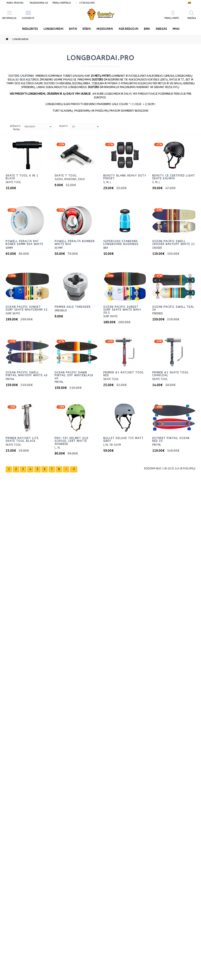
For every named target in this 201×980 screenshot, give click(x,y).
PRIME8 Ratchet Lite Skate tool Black (22, 440)
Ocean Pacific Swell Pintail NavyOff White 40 (27, 374)
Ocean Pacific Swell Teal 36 (173, 308)
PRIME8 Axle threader (73, 307)
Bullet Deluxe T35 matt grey (123, 440)
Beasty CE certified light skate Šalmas (174, 177)
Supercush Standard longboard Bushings (121, 243)
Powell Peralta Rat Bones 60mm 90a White (24, 243)
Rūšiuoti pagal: (15, 128)
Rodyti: (64, 126)
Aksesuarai (105, 29)
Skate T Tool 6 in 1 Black (22, 177)
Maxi (176, 29)
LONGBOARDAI (54, 29)
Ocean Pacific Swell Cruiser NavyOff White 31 (174, 243)
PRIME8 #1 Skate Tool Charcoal (171, 374)
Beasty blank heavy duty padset (125, 177)
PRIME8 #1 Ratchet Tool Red (124, 374)
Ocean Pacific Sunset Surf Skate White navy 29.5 (122, 310)
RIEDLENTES (30, 29)
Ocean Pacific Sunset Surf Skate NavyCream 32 (27, 308)
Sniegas (161, 29)
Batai (73, 29)
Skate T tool (66, 176)
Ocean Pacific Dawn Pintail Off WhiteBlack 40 (74, 376)
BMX (147, 29)
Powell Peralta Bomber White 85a (75, 243)
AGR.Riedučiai (128, 29)
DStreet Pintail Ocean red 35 (171, 440)
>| (74, 469)
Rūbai (87, 29)
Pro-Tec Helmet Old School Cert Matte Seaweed (72, 441)
